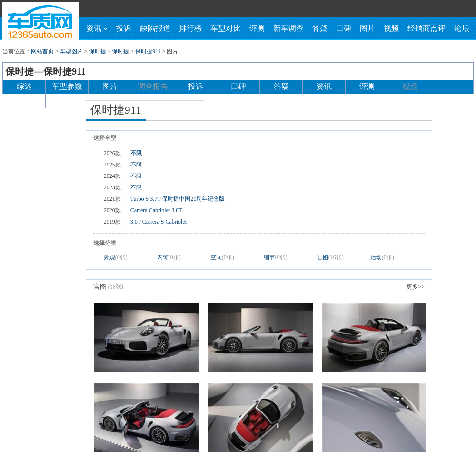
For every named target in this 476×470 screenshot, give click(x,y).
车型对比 (226, 28)
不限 (136, 153)
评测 (257, 28)
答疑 (320, 28)
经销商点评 (426, 28)
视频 (391, 28)
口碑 (344, 28)
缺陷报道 (155, 28)
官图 (330, 257)
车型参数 (67, 86)
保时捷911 (148, 51)
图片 (367, 28)
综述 (24, 86)
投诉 (124, 28)
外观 (116, 257)
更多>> (416, 287)
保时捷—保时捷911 (45, 71)
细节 (276, 257)
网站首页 (42, 51)
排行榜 (190, 28)
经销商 (24, 101)
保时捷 (98, 51)
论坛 (462, 28)
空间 (222, 257)
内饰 (169, 257)
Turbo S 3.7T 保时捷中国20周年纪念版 (178, 199)
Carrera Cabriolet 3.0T (156, 210)
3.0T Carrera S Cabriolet (159, 222)
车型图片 (71, 51)
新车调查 (288, 28)
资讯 (97, 28)
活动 (382, 257)
